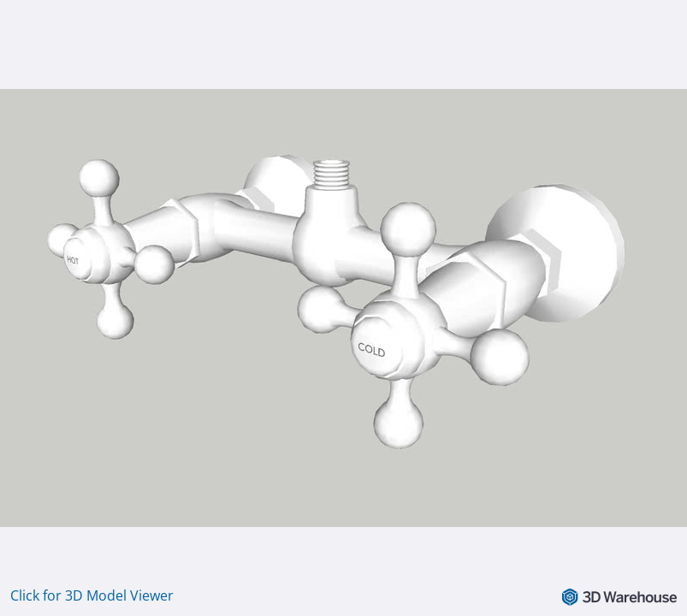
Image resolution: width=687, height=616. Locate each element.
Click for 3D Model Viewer (92, 595)
